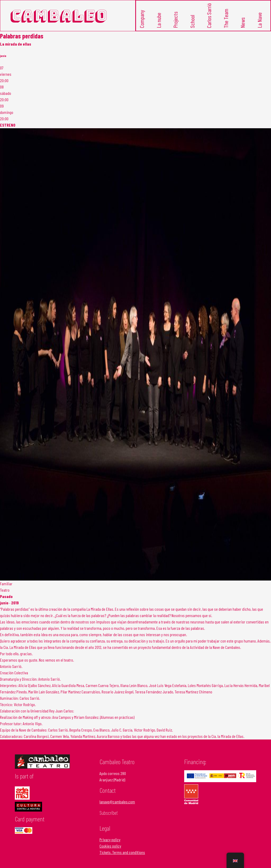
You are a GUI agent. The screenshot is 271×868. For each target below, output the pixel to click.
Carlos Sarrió (209, 15)
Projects (176, 18)
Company (142, 18)
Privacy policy (110, 837)
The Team (226, 17)
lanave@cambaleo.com (117, 799)
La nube (159, 19)
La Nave (260, 19)
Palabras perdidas (22, 34)
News (243, 21)
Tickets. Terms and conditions (122, 850)
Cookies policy (110, 843)
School (193, 20)
